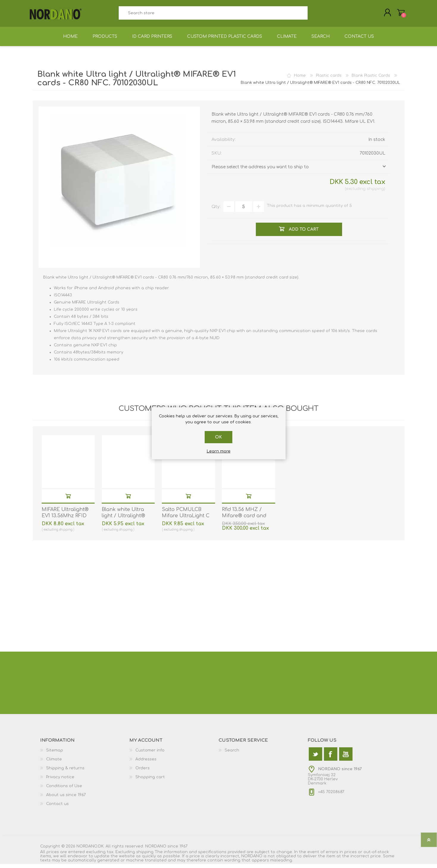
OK (219, 437)
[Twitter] (315, 758)
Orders (142, 772)
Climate (54, 763)
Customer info (150, 754)
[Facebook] (331, 758)
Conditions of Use (64, 790)
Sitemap (55, 754)
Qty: (216, 211)
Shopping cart (398, 15)
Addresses (146, 763)
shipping (375, 193)
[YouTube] (346, 758)
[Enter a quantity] (244, 211)
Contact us (57, 808)
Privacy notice (60, 781)
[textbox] (213, 15)
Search (314, 15)
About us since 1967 (66, 799)
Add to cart (68, 500)
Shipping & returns (65, 772)
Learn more (219, 451)
